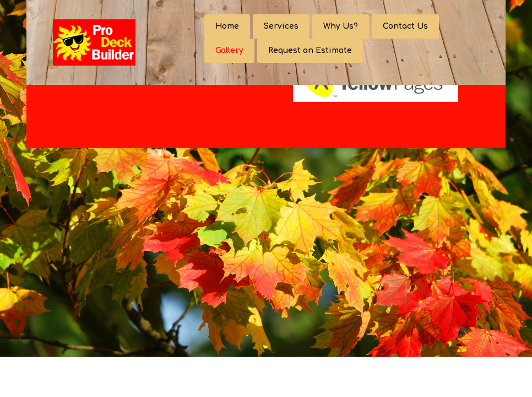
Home (227, 26)
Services (281, 26)
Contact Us (405, 26)
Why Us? (341, 26)
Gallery (229, 50)
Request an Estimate (310, 50)
